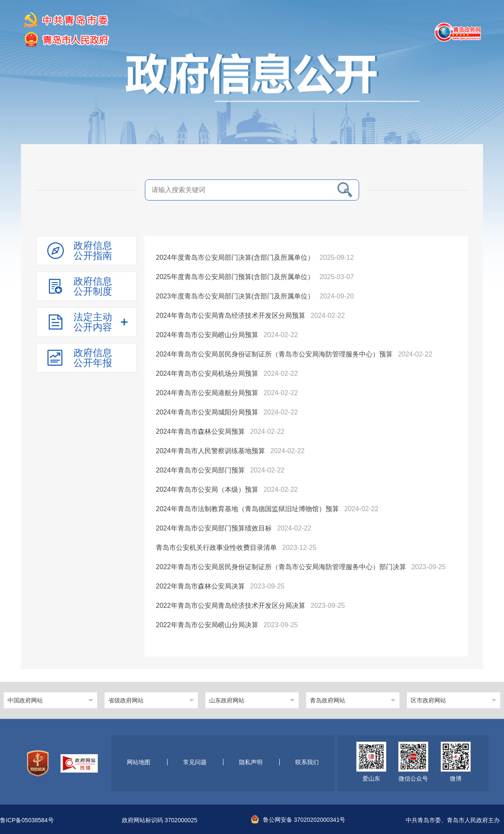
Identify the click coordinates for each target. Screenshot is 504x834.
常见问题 (195, 762)
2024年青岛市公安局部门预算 (200, 470)
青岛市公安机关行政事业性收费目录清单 (216, 548)
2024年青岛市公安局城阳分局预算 (207, 412)
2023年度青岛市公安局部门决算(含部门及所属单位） (235, 296)
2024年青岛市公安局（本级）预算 (207, 490)
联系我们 (307, 762)
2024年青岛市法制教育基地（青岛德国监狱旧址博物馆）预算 (247, 509)
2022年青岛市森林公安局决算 (200, 586)
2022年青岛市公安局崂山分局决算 (207, 625)
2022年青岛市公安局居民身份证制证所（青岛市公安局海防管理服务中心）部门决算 (281, 567)
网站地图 (139, 762)
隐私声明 (251, 762)
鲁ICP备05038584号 (27, 821)
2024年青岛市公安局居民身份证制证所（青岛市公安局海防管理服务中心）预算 (274, 354)
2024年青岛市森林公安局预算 (200, 432)
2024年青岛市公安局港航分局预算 (207, 393)
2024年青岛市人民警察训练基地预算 (210, 451)
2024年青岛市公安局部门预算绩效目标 (214, 528)
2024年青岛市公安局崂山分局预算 (207, 335)
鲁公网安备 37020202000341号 (298, 820)
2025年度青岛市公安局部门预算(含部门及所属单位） (235, 277)
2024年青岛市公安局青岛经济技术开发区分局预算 (231, 315)
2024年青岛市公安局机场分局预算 (207, 373)
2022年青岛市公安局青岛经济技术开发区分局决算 (231, 606)
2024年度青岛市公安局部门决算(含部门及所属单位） (235, 257)
